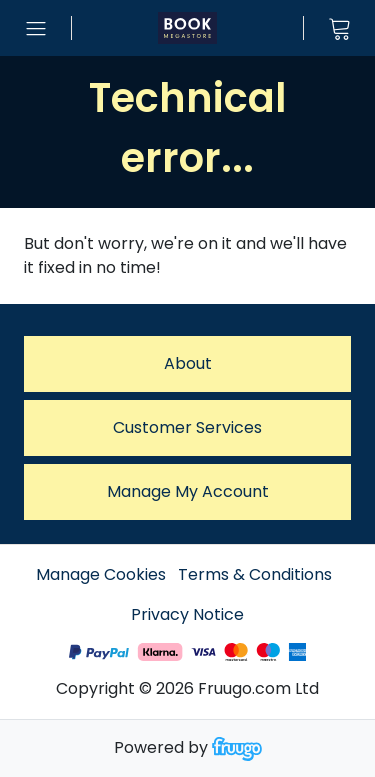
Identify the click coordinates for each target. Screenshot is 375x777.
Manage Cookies (101, 574)
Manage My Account (188, 491)
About (188, 363)
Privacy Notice (187, 614)
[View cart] (339, 28)
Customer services (187, 427)
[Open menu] (36, 28)
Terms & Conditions (255, 574)
